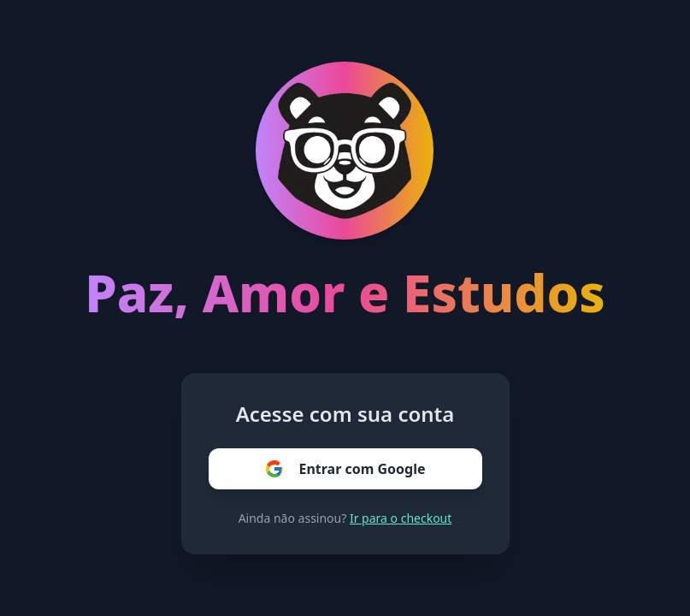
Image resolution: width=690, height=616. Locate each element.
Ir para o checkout (401, 518)
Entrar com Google (345, 469)
